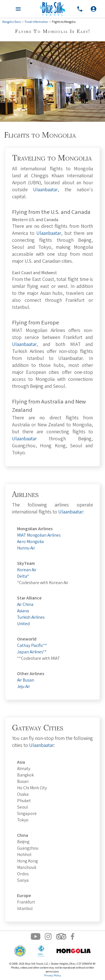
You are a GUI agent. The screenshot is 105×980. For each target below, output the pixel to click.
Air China (25, 605)
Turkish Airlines (31, 618)
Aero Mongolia (30, 542)
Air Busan (26, 681)
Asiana (23, 611)
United (23, 624)
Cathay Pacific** (32, 646)
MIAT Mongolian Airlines (39, 536)
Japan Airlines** (32, 652)
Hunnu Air (26, 548)
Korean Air (27, 570)
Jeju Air (24, 687)
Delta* (23, 577)
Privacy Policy (53, 976)
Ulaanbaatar (45, 190)
